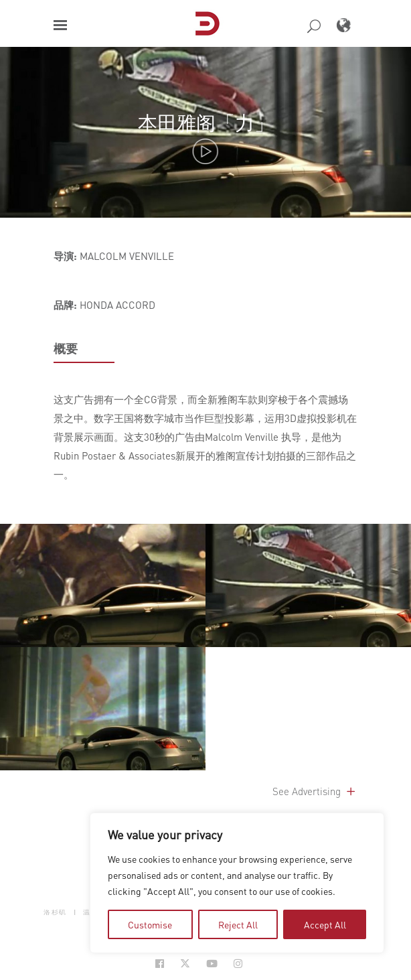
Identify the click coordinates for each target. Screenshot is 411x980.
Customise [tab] (150, 924)
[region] (237, 883)
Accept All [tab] (325, 924)
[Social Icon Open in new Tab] (160, 964)
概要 (66, 348)
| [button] (75, 912)
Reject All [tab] (238, 924)
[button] (60, 25)
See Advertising (315, 791)
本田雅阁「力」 (206, 122)
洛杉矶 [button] (55, 912)
